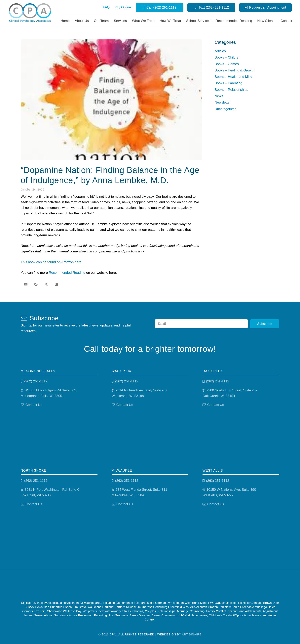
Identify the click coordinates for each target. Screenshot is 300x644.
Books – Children (227, 57)
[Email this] (26, 284)
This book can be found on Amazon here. (52, 262)
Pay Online (123, 7)
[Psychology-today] (171, 586)
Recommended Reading (67, 273)
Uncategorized (226, 109)
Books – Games (227, 64)
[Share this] (36, 284)
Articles (220, 51)
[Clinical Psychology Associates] (31, 13)
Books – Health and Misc (233, 77)
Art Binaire (192, 634)
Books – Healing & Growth (234, 70)
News (219, 96)
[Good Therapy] (133, 586)
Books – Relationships (231, 90)
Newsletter (223, 102)
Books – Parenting (228, 83)
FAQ (106, 7)
